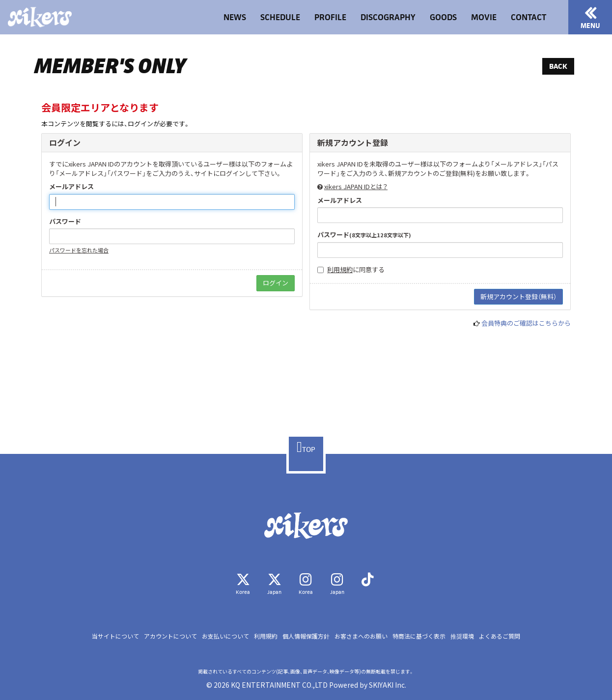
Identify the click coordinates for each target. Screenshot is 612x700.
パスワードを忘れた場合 (79, 250)
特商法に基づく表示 (419, 636)
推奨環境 (462, 636)
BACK (558, 66)
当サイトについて (115, 636)
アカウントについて (170, 636)
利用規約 (340, 269)
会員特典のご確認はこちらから (526, 323)
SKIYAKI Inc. (388, 685)
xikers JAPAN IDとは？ (356, 186)
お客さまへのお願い (361, 636)
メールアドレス (71, 187)
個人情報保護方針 (306, 636)
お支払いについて (225, 636)
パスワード (65, 222)
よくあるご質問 (500, 636)
